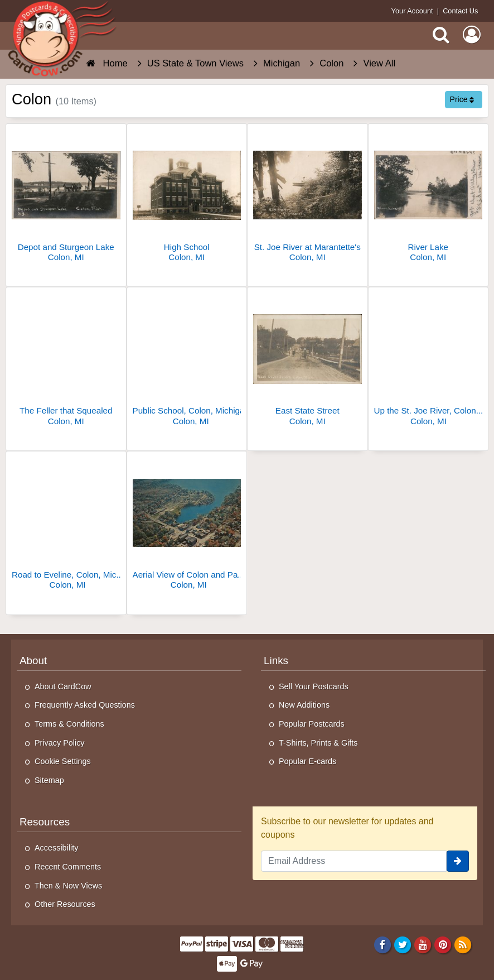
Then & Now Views (68, 886)
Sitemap (49, 780)
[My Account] (472, 35)
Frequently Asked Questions (85, 705)
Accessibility (56, 848)
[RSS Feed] (463, 944)
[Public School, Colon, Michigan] (187, 361)
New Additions (304, 705)
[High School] (187, 197)
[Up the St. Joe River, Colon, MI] (428, 361)
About (33, 660)
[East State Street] (307, 361)
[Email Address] (354, 861)
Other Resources (65, 904)
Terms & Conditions (69, 724)
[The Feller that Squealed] (66, 361)
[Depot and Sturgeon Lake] (66, 197)
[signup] (458, 861)
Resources (45, 822)
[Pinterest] (443, 944)
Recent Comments (68, 867)
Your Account (412, 11)
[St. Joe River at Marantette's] (307, 197)
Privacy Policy (60, 743)
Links (276, 660)
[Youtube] (423, 944)
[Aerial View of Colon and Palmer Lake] (187, 525)
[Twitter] (403, 944)
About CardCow (63, 686)
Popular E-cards (307, 761)
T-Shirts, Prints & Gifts (318, 743)
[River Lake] (428, 197)
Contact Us (460, 11)
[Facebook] (382, 944)
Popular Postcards (312, 724)
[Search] (441, 35)
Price (462, 99)
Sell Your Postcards (314, 686)
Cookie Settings (63, 761)
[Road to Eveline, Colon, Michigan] (66, 525)
